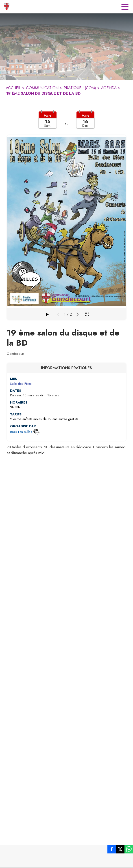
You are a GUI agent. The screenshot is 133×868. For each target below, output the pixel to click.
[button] (66, 123)
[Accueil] (7, 7)
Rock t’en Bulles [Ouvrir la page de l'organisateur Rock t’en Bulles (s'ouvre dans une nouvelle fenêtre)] (21, 432)
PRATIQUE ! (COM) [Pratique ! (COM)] (80, 88)
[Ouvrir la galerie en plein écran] (87, 314)
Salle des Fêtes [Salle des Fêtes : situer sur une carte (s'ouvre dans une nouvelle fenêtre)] (21, 384)
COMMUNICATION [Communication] (42, 88)
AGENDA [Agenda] (109, 88)
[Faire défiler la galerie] (47, 314)
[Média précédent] (58, 314)
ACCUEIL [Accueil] (13, 88)
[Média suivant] (77, 314)
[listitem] (112, 850)
